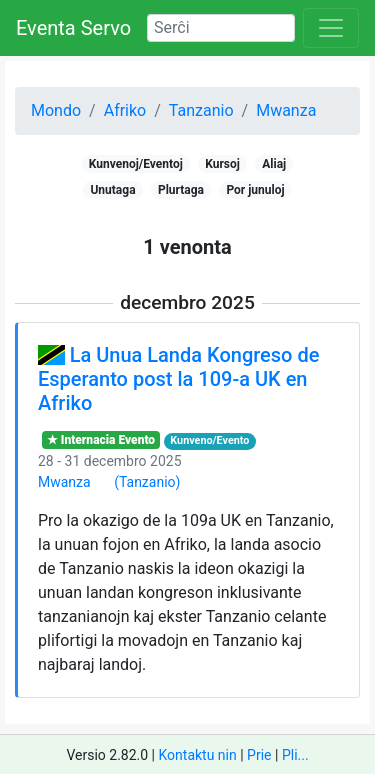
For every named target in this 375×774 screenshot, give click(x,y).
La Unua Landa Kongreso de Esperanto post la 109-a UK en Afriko (178, 379)
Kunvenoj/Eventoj (136, 164)
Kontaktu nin (197, 755)
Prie (259, 755)
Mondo (56, 110)
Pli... (295, 755)
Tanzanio (201, 110)
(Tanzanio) (147, 482)
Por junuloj (255, 190)
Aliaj (274, 164)
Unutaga (112, 190)
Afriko (125, 110)
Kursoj (222, 164)
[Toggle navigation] (331, 28)
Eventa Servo (73, 28)
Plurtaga (181, 190)
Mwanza (286, 110)
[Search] (221, 28)
